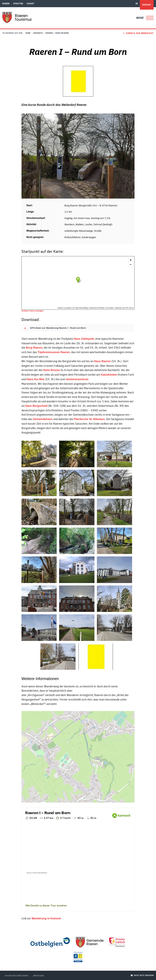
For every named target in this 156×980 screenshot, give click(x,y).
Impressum (38, 976)
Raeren (6, 4)
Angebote (38, 33)
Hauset (31, 4)
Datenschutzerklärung (17, 976)
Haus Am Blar (36, 379)
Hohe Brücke (51, 370)
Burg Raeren (34, 348)
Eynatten (18, 4)
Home (28, 33)
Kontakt (147, 5)
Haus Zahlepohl (84, 339)
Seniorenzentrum (77, 379)
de (137, 4)
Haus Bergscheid (36, 406)
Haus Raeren (102, 361)
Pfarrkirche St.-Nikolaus (89, 419)
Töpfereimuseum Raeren (54, 352)
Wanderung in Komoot (46, 918)
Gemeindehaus (43, 419)
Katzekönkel (109, 375)
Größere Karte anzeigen (32, 311)
